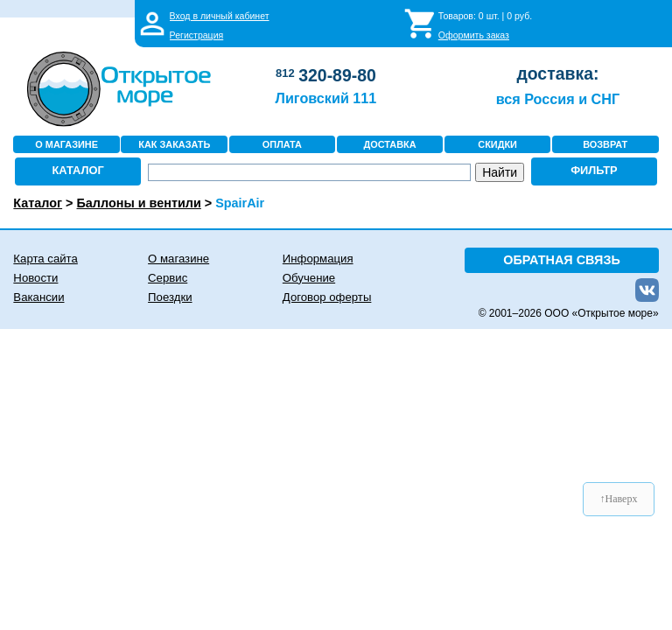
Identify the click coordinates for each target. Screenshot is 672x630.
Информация (318, 259)
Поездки (170, 297)
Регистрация (197, 35)
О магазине (178, 259)
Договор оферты (327, 297)
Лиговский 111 (326, 98)
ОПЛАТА (282, 144)
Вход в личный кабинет (220, 16)
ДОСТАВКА (389, 144)
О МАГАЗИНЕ (66, 144)
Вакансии (38, 297)
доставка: (557, 73)
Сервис (168, 278)
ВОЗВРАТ (605, 144)
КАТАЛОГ (78, 170)
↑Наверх (619, 499)
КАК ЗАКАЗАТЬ (174, 144)
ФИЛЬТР (594, 170)
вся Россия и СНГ (558, 99)
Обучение (309, 278)
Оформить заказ (474, 35)
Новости (35, 278)
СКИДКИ (497, 144)
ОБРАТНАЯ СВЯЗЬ (562, 260)
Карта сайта (45, 259)
